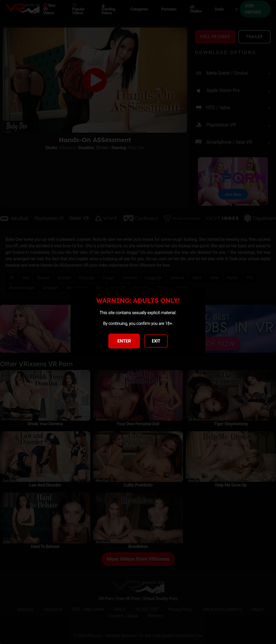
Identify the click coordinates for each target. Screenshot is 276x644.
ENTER (124, 341)
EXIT (156, 341)
